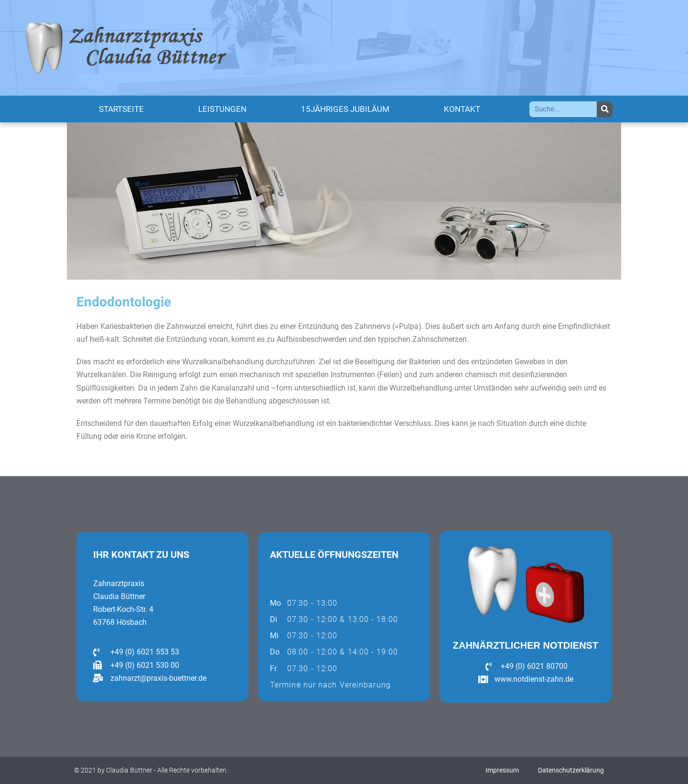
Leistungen (222, 109)
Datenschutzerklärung (571, 770)
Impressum (502, 770)
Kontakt (462, 109)
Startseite (121, 109)
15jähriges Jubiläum (345, 109)
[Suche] (605, 109)
